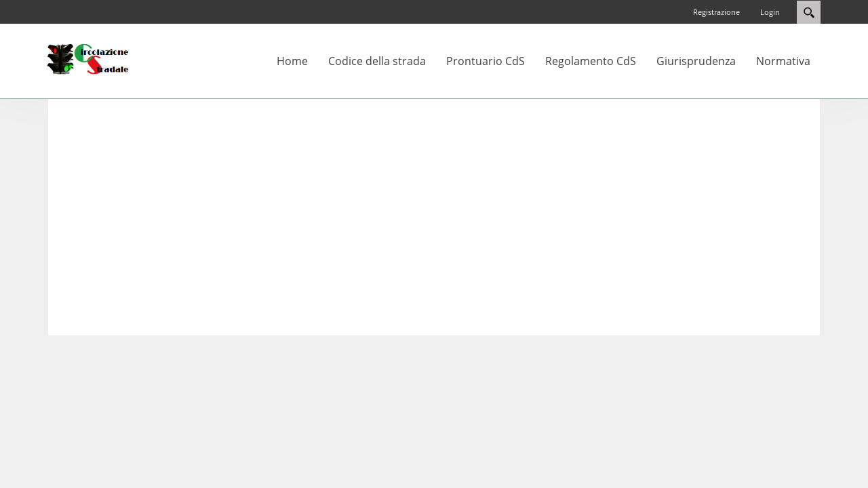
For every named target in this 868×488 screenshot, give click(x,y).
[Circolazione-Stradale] (88, 58)
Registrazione (716, 12)
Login (770, 12)
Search (809, 12)
